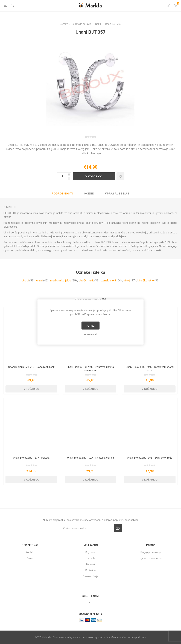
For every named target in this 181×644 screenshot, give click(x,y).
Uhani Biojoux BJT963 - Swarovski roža (150, 458)
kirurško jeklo (146, 280)
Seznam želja (91, 576)
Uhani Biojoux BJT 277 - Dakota (31, 458)
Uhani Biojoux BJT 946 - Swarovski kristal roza (150, 369)
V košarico (94, 176)
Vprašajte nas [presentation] (117, 194)
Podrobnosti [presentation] (62, 194)
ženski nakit (109, 280)
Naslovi (90, 564)
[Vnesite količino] (62, 176)
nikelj (127, 280)
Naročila (90, 558)
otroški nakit (86, 280)
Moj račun (91, 552)
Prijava (118, 528)
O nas (30, 558)
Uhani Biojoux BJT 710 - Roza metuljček (31, 367)
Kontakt (30, 552)
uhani (39, 280)
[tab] (62, 194)
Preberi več (90, 334)
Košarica (90, 570)
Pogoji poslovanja (151, 552)
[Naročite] (86, 528)
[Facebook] (90, 603)
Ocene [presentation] (89, 194)
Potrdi (91, 326)
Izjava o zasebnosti (151, 558)
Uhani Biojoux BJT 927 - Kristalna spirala (90, 458)
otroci (25, 280)
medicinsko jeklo (61, 280)
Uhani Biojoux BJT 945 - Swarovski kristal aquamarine (90, 369)
